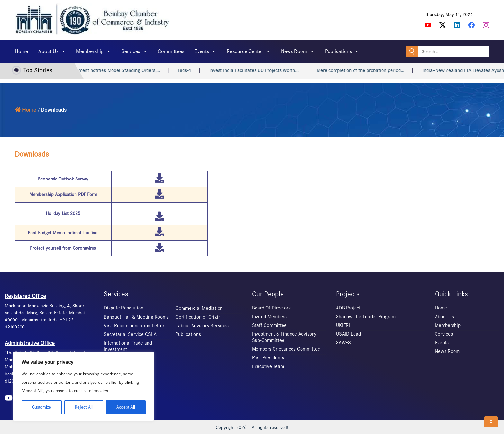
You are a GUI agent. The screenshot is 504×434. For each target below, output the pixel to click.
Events (205, 51)
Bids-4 (194, 70)
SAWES (343, 343)
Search (412, 51)
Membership (94, 51)
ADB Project (348, 308)
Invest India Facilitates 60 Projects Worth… (263, 70)
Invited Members (269, 317)
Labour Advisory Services (202, 326)
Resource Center (249, 51)
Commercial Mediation (199, 308)
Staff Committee (269, 325)
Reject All (84, 407)
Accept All (126, 407)
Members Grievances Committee (286, 349)
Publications (342, 51)
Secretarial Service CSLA (130, 334)
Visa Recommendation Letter (134, 326)
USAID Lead (348, 334)
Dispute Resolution (124, 308)
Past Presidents (268, 358)
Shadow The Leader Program (366, 317)
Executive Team (268, 366)
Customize (42, 407)
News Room (298, 51)
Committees (171, 51)
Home (21, 51)
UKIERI (343, 325)
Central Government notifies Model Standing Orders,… (113, 70)
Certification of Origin (198, 317)
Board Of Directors (271, 308)
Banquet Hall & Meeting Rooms (136, 317)
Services (135, 51)
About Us (52, 51)
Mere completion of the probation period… (370, 70)
